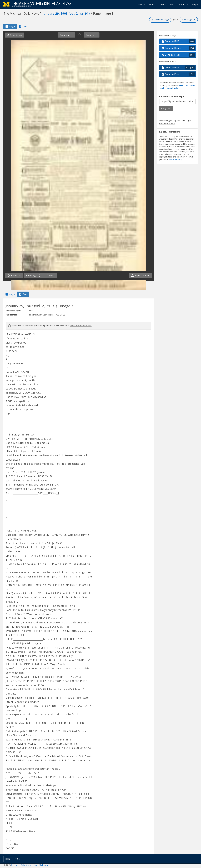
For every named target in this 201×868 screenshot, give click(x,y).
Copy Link (166, 108)
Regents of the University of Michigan (29, 865)
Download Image (178, 48)
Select (51, 275)
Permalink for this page (172, 96)
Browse (152, 4)
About (163, 4)
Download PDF (178, 41)
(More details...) (176, 159)
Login (195, 4)
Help (172, 4)
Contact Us (183, 4)
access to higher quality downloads (177, 87)
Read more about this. (81, 326)
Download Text (178, 55)
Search (142, 4)
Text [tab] (23, 27)
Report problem (140, 276)
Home (17, 859)
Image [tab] (10, 27)
